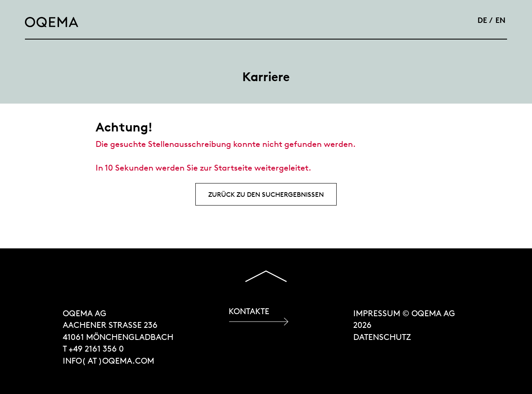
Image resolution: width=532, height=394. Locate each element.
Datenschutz (382, 337)
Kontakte (249, 311)
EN (500, 20)
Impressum (377, 313)
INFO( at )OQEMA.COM (108, 361)
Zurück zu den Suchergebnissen (266, 194)
